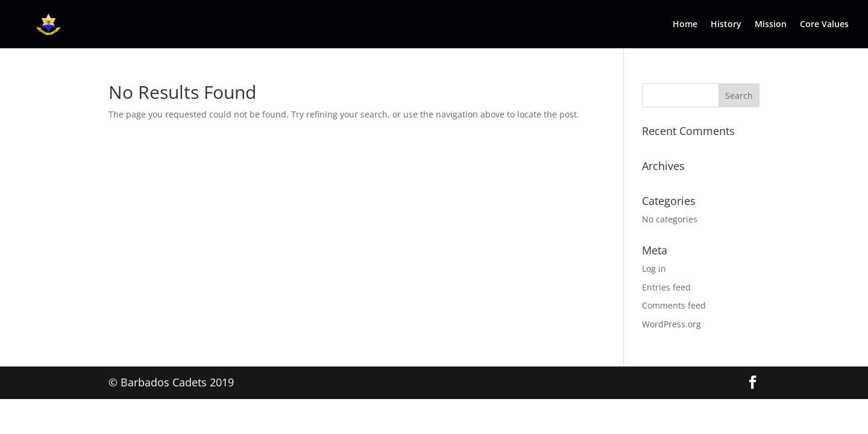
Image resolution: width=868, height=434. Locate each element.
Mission (771, 25)
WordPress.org (671, 324)
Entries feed (666, 287)
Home (685, 25)
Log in (654, 269)
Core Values (824, 25)
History (726, 25)
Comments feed (674, 305)
